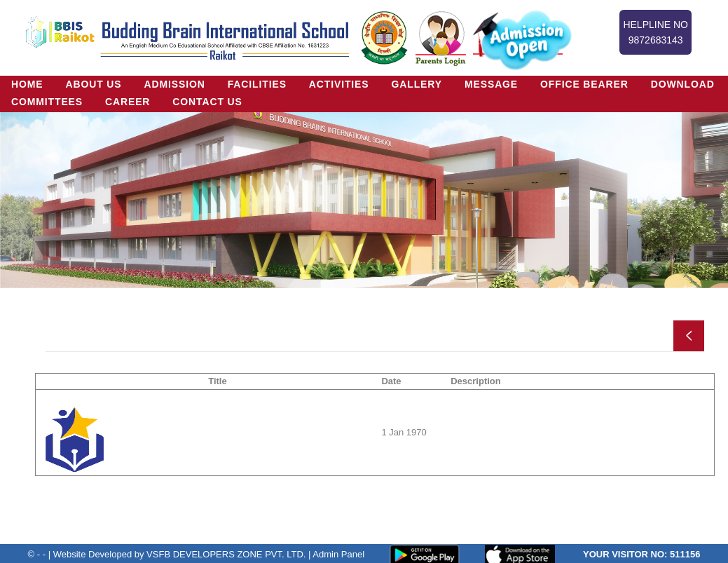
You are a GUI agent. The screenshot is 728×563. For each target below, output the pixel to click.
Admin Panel (338, 554)
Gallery (417, 84)
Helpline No (655, 33)
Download (684, 84)
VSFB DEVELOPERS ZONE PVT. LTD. (226, 554)
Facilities (257, 84)
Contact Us (208, 102)
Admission (175, 84)
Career (128, 102)
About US (94, 84)
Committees (47, 102)
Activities (339, 84)
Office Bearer (585, 84)
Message (492, 84)
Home (27, 84)
